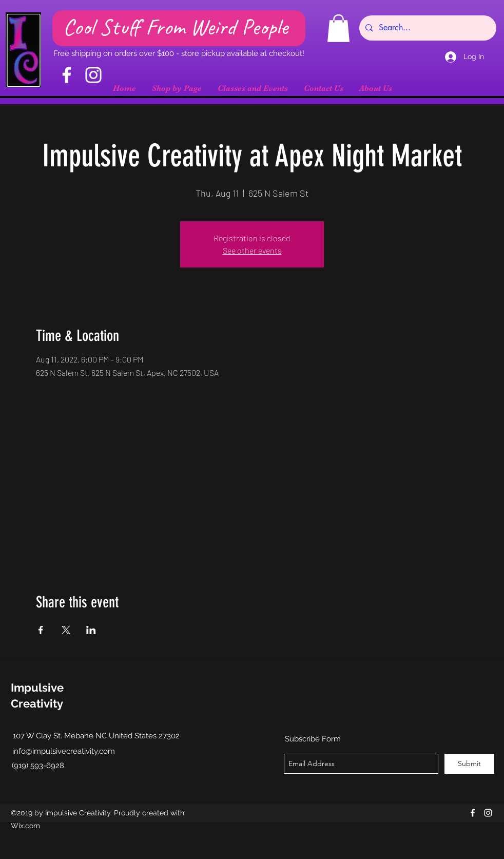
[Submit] (469, 764)
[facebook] (473, 813)
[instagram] (488, 813)
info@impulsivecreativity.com (64, 751)
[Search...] (427, 28)
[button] (338, 28)
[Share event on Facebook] (41, 630)
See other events (252, 250)
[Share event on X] (66, 630)
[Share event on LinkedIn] (91, 630)
